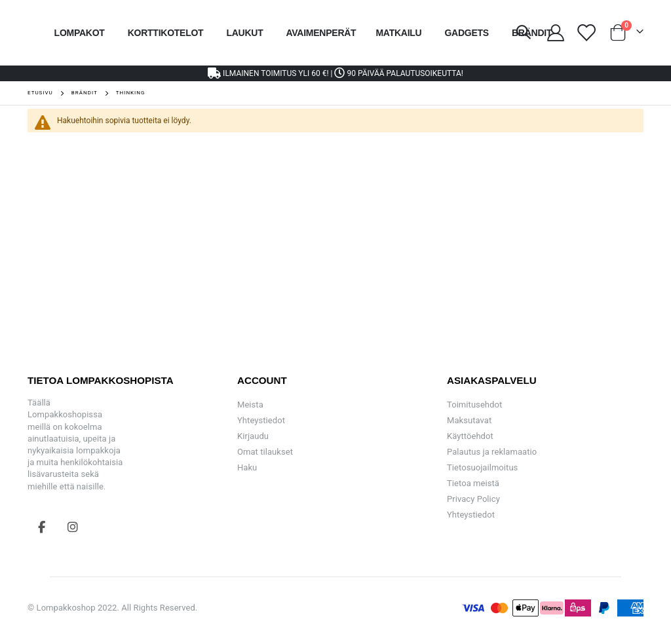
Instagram (73, 527)
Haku (247, 467)
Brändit (85, 93)
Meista (250, 405)
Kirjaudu (253, 436)
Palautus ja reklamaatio (492, 452)
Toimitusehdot (474, 405)
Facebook (42, 527)
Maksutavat (469, 420)
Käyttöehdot (470, 436)
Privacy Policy (473, 499)
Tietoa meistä (473, 483)
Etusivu (40, 93)
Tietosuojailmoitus (482, 467)
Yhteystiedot (261, 420)
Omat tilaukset (265, 452)
